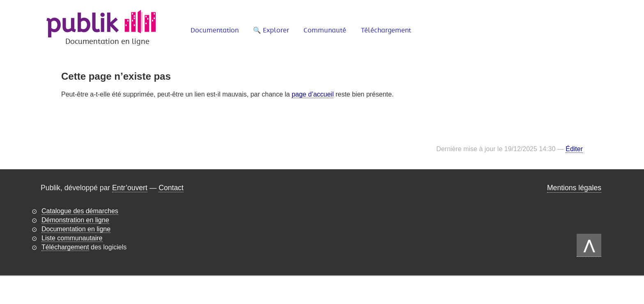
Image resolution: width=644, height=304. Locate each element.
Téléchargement (386, 30)
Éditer (574, 149)
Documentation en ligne (76, 229)
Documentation (215, 30)
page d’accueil (313, 94)
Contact (171, 188)
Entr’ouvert (130, 188)
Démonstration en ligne (75, 220)
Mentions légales (574, 188)
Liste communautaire (72, 238)
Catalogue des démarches (80, 211)
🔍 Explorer (271, 30)
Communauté (325, 30)
